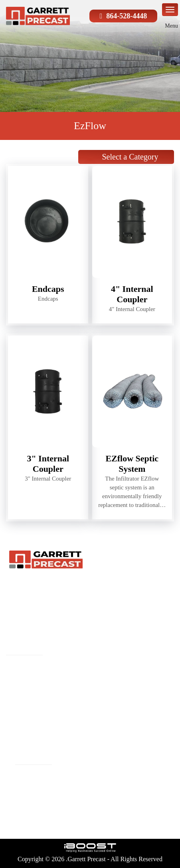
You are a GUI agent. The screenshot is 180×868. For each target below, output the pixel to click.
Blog (13, 706)
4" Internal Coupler (132, 294)
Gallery (92, 706)
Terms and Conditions (38, 744)
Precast (16, 680)
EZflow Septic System (132, 464)
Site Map (19, 732)
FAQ (88, 693)
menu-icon (170, 10)
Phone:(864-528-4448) (39, 788)
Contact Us (98, 719)
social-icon (42, 821)
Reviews (18, 693)
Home (15, 668)
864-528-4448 (127, 16)
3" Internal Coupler (48, 464)
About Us (95, 680)
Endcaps (48, 289)
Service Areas (26, 719)
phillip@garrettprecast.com (45, 775)
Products (94, 668)
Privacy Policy (103, 732)
